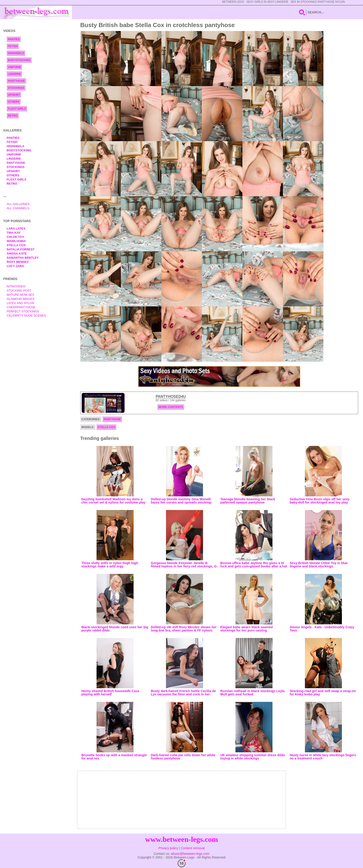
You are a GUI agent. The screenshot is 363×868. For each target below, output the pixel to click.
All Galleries (18, 204)
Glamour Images (21, 299)
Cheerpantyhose (21, 307)
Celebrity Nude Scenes (26, 316)
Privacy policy (168, 848)
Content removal (193, 848)
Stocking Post (19, 291)
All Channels (18, 208)
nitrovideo (16, 286)
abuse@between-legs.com (190, 854)
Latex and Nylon (20, 303)
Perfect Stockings (23, 311)
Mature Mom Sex (20, 295)
